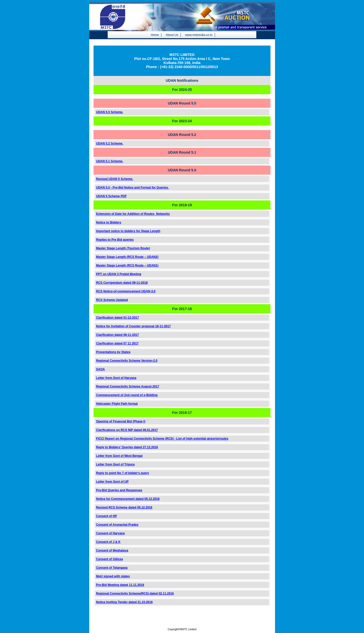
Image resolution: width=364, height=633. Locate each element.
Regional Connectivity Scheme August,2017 (128, 386)
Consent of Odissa (109, 559)
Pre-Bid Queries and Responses (119, 490)
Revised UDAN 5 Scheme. (115, 179)
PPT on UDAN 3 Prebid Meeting (119, 274)
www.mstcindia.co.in (199, 35)
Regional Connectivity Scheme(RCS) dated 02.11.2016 (135, 594)
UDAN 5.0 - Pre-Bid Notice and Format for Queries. (132, 188)
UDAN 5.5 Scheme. (110, 112)
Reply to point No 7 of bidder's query (123, 473)
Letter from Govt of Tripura (115, 464)
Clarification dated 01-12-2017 (117, 318)
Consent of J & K (108, 542)
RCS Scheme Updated (112, 300)
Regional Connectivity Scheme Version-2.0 (127, 361)
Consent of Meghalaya (112, 550)
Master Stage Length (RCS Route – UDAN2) (127, 257)
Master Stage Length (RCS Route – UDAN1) (127, 266)
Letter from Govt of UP (112, 482)
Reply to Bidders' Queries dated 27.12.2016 (127, 447)
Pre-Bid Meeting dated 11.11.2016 (120, 585)
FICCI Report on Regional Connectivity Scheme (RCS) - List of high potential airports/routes (162, 439)
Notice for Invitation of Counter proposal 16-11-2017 (133, 326)
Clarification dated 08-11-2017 (117, 335)
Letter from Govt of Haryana (116, 378)
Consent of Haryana (110, 533)
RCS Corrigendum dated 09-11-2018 (122, 283)
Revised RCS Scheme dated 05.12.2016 (124, 507)
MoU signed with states (113, 576)
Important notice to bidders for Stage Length (128, 231)
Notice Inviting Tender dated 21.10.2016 (124, 602)
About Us (172, 35)
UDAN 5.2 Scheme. (110, 144)
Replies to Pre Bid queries (115, 240)
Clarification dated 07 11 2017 (117, 343)
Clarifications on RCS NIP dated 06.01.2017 (127, 430)
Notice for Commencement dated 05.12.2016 (128, 499)
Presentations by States (113, 352)
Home (155, 35)
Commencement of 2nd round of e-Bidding (127, 395)
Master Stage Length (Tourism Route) (123, 248)
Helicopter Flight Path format (117, 404)
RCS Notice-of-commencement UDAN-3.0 (126, 291)
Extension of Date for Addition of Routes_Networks (133, 214)
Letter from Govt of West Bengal (119, 456)
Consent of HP (107, 516)
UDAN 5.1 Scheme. (110, 161)
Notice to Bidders (109, 222)
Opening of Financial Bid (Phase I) (121, 421)
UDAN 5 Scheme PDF (111, 196)
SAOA (100, 369)
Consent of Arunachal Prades (117, 525)
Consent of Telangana (112, 568)
